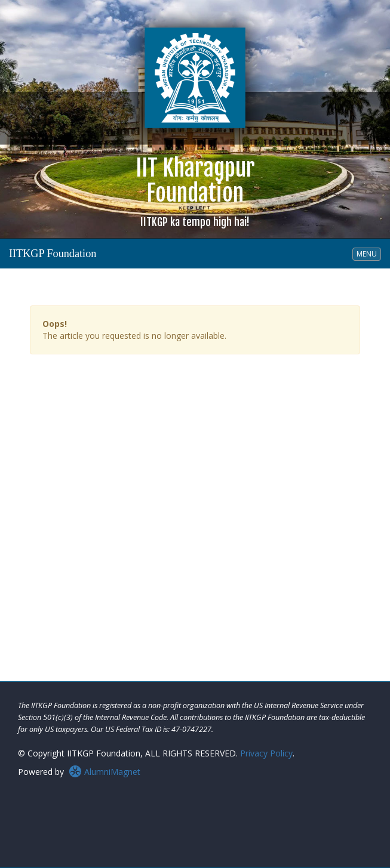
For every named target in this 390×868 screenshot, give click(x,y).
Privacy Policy (266, 753)
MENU (368, 254)
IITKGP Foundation (53, 254)
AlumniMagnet (105, 772)
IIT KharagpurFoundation (195, 191)
